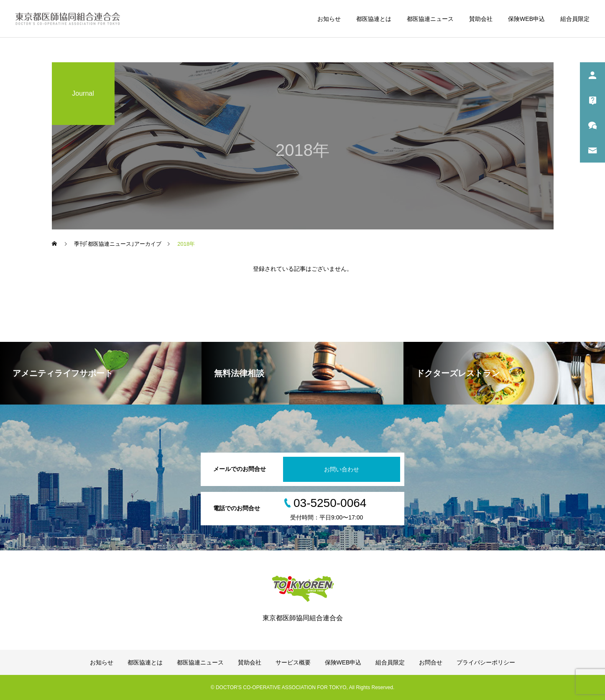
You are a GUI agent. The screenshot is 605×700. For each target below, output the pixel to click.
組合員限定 (575, 19)
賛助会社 (481, 19)
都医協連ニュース (430, 19)
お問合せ (431, 662)
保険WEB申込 (526, 19)
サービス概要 (293, 662)
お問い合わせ (342, 469)
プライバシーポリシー (486, 662)
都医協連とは (374, 19)
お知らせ (329, 19)
